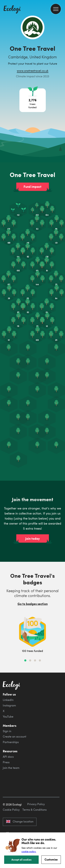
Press (6, 762)
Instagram (9, 705)
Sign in (7, 731)
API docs (8, 757)
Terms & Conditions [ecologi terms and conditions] (34, 810)
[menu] (56, 9)
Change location (20, 821)
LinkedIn (8, 700)
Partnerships (11, 742)
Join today (32, 538)
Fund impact (32, 187)
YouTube (8, 717)
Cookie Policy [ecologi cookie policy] (11, 810)
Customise (51, 859)
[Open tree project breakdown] (33, 100)
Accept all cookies (21, 859)
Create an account (14, 737)
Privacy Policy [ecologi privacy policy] (36, 804)
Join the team (11, 768)
